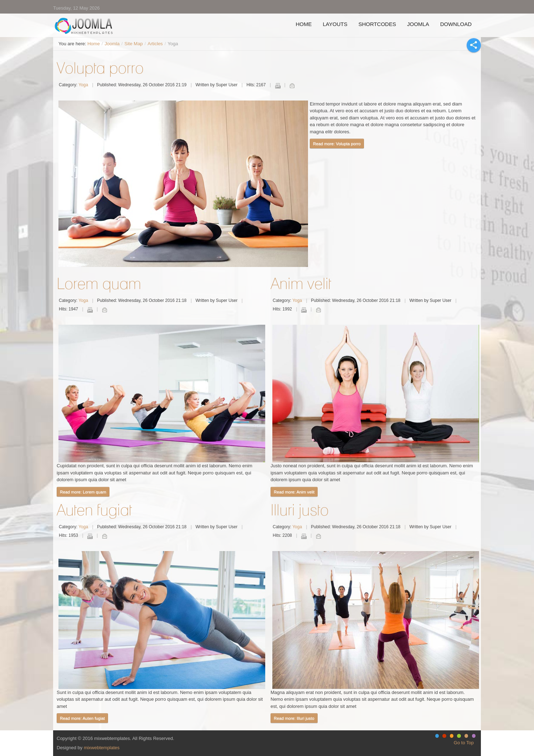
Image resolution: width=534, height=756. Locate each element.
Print (278, 86)
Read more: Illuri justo (294, 718)
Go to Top (464, 743)
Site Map (133, 44)
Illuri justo (300, 510)
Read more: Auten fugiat (82, 718)
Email (292, 86)
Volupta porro (100, 68)
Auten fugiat (94, 510)
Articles (155, 44)
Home (94, 44)
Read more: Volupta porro (337, 143)
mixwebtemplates (102, 748)
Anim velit (301, 283)
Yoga (83, 85)
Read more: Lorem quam (83, 492)
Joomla (112, 44)
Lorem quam (99, 283)
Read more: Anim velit (294, 492)
